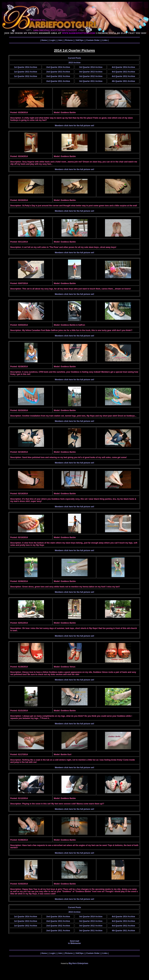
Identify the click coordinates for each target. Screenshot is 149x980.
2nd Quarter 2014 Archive (58, 67)
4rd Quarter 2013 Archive (123, 72)
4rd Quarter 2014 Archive (123, 67)
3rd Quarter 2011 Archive (91, 81)
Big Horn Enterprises (78, 963)
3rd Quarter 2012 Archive (91, 76)
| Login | (52, 40)
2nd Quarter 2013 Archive (58, 72)
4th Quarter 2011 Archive (123, 81)
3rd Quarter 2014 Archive (91, 67)
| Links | (105, 40)
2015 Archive (74, 63)
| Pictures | (69, 40)
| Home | (44, 40)
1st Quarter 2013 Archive (26, 72)
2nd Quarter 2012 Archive (58, 76)
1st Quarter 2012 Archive (26, 76)
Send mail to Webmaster (74, 942)
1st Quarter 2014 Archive (26, 67)
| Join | (60, 40)
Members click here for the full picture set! (74, 126)
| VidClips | (79, 40)
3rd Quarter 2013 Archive (91, 72)
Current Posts (74, 58)
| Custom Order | (93, 40)
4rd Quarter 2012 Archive (123, 76)
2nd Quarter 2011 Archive (58, 81)
